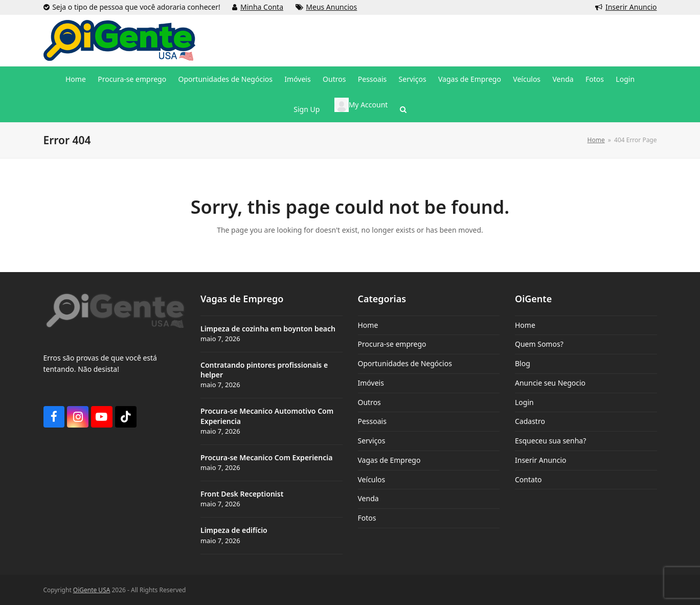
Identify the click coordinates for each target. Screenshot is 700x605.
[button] (403, 109)
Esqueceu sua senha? (550, 441)
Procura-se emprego (392, 344)
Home (368, 325)
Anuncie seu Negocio (550, 383)
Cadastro (530, 421)
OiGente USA (92, 590)
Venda (368, 498)
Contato (528, 479)
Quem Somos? (539, 344)
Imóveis (371, 383)
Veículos (372, 479)
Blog (523, 363)
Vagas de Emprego (389, 460)
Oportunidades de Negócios (405, 363)
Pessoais (372, 421)
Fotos (367, 518)
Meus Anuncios (331, 7)
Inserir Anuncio (631, 7)
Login (524, 402)
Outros (369, 402)
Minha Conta (262, 7)
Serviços (372, 441)
